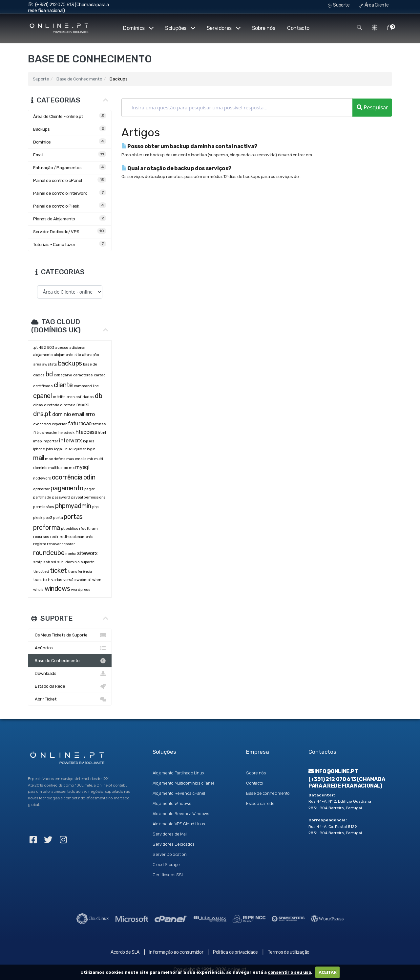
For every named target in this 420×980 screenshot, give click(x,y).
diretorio (68, 405)
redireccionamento (77, 537)
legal (58, 449)
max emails (76, 459)
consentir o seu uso (289, 972)
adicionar (77, 347)
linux (68, 449)
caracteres (83, 375)
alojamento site (67, 355)
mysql (82, 467)
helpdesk (66, 433)
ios (92, 441)
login (91, 449)
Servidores (223, 28)
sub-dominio (68, 562)
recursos (41, 537)
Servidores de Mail (170, 834)
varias (57, 580)
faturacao (80, 423)
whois (38, 590)
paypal (77, 497)
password (61, 497)
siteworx (87, 553)
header (51, 433)
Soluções (180, 28)
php (96, 507)
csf (78, 397)
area (37, 364)
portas (73, 517)
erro (90, 414)
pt (63, 528)
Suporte (339, 5)
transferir (42, 580)
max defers (55, 459)
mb (90, 459)
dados (88, 397)
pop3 (48, 518)
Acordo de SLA (125, 952)
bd (49, 374)
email (78, 414)
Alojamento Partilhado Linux (178, 773)
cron (71, 397)
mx (72, 468)
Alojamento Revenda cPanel (179, 793)
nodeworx (42, 478)
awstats (49, 364)
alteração (90, 355)
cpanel (42, 396)
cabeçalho (63, 375)
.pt (35, 347)
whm (97, 580)
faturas (99, 424)
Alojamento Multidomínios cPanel (183, 783)
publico (72, 528)
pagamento (67, 488)
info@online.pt (333, 771)
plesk (38, 518)
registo (40, 544)
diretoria (52, 405)
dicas (38, 405)
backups (70, 363)
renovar (54, 544)
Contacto (298, 28)
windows (57, 589)
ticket (58, 570)
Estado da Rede (70, 686)
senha (71, 554)
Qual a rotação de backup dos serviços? (177, 168)
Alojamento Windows (172, 803)
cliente (63, 385)
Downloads (70, 674)
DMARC (83, 405)
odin (89, 477)
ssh (47, 562)
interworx (70, 441)
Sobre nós (263, 28)
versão (70, 580)
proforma (47, 527)
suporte (88, 562)
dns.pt (42, 414)
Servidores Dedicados (174, 844)
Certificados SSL (168, 875)
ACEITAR (327, 972)
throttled (41, 571)
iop (86, 441)
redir (54, 537)
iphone (39, 449)
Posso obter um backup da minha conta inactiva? (189, 146)
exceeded (42, 424)
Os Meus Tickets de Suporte (70, 635)
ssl (53, 562)
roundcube (49, 553)
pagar (90, 489)
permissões (44, 507)
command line (86, 386)
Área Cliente (374, 5)
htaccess (86, 432)
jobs (50, 449)
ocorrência (67, 477)
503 (51, 347)
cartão (100, 375)
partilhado (42, 497)
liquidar (79, 449)
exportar (59, 424)
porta (58, 518)
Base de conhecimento (268, 793)
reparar (68, 544)
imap (37, 441)
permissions (95, 497)
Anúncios (70, 648)
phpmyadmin (73, 506)
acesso (62, 347)
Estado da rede (260, 803)
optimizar (41, 489)
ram (94, 528)
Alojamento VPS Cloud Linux (179, 824)
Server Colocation (169, 854)
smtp (38, 562)
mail (39, 458)
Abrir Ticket (70, 699)
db (98, 396)
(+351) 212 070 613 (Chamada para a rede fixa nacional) (347, 782)
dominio (62, 414)
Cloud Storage (166, 865)
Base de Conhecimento (79, 79)
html (102, 433)
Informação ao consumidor (176, 952)
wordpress (81, 590)
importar (50, 441)
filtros (38, 433)
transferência (80, 571)
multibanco (58, 468)
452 (42, 347)
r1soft (84, 528)
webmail (84, 580)
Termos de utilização (289, 952)
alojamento (43, 355)
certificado (43, 386)
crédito (59, 397)
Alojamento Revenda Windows (181, 814)
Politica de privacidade (235, 952)
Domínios (138, 28)
